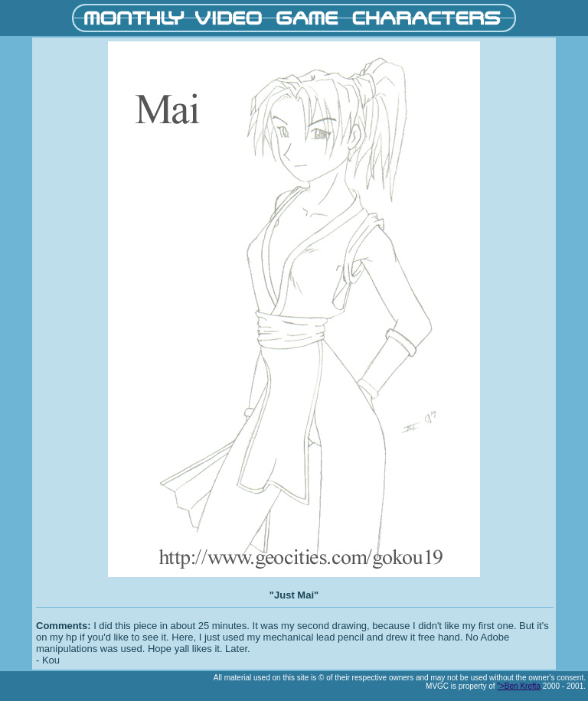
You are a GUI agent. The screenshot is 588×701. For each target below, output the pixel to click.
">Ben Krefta (519, 686)
